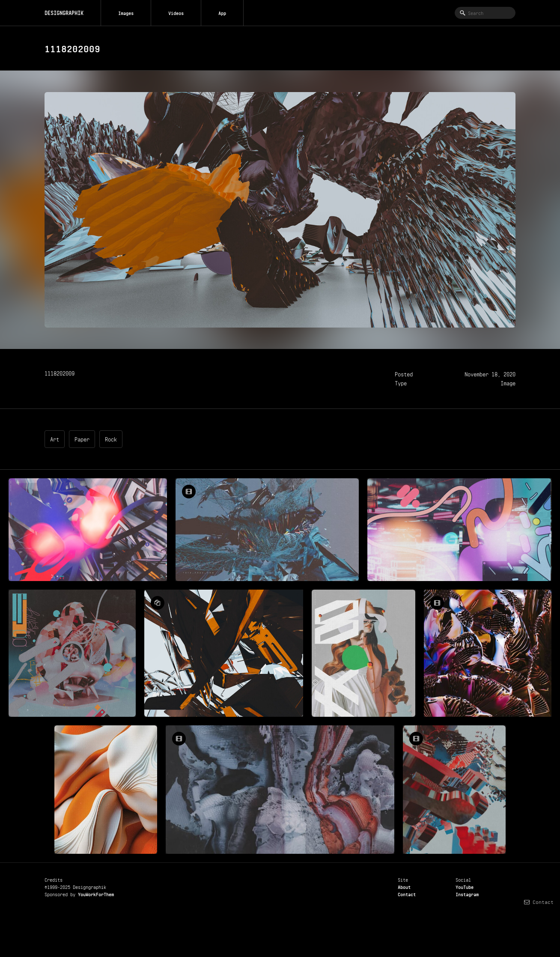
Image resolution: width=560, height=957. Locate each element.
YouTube (465, 886)
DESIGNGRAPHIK (64, 12)
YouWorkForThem (96, 894)
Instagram (467, 894)
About (404, 886)
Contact (407, 894)
